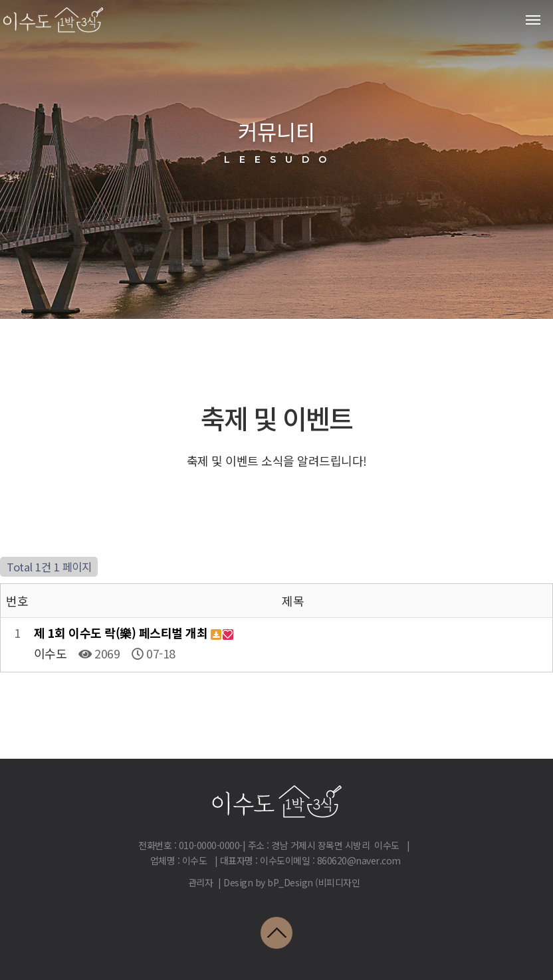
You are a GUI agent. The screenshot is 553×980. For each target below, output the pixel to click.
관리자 (201, 882)
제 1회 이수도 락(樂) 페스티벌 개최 (122, 633)
